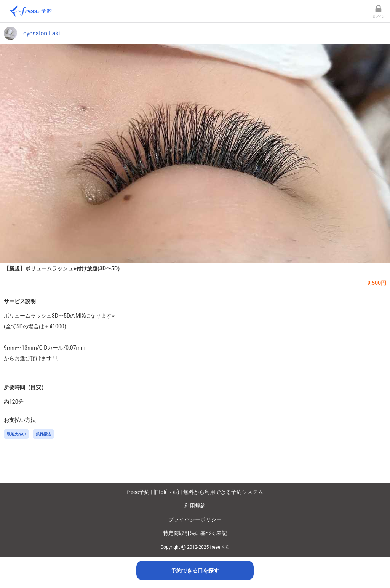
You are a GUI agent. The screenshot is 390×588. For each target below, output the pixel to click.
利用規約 (195, 506)
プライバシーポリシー (195, 519)
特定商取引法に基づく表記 (195, 533)
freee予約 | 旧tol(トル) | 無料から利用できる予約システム (195, 492)
